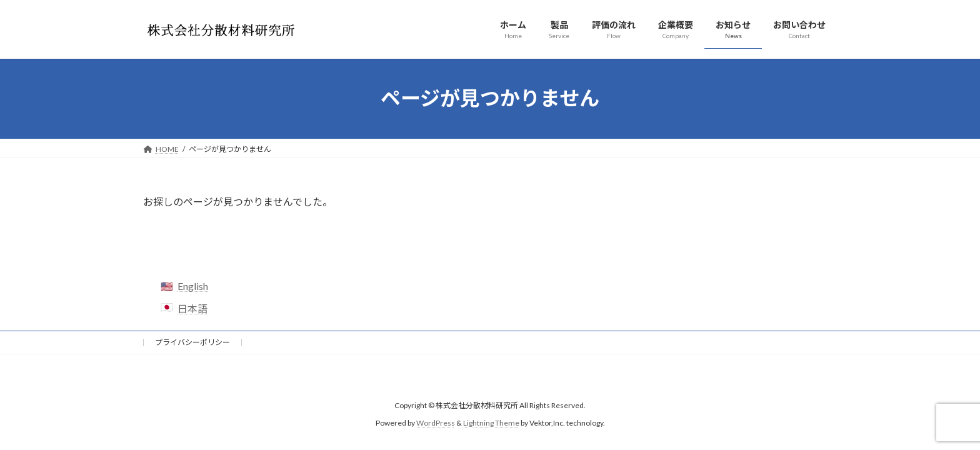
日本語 (192, 308)
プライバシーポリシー (192, 342)
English (193, 286)
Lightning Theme (491, 423)
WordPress (436, 423)
